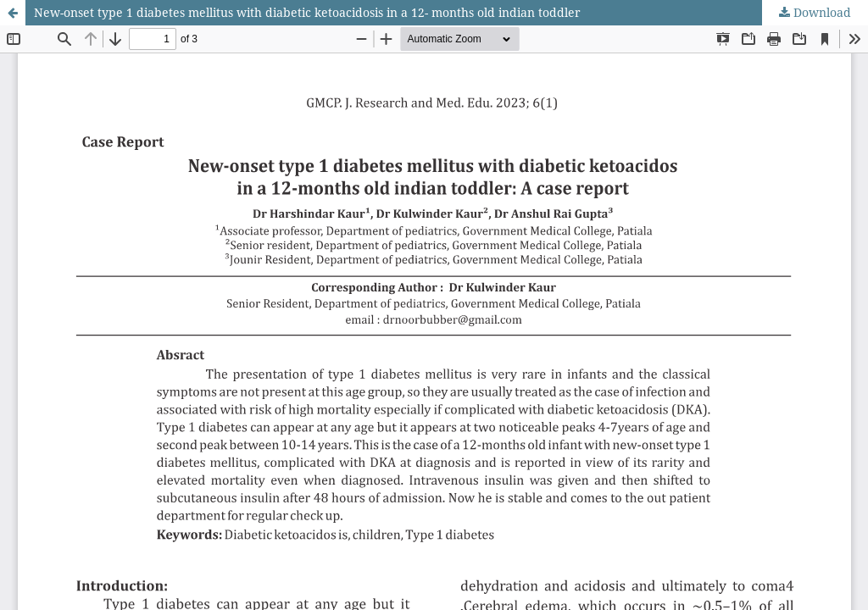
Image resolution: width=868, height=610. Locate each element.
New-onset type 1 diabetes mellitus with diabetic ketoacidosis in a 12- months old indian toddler (307, 12)
